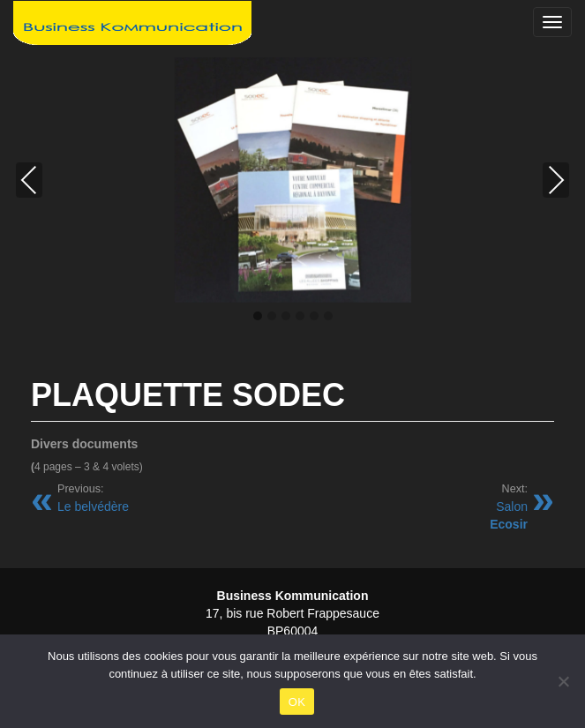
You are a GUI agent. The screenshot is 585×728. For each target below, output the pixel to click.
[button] (258, 317)
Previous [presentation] (29, 180)
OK (297, 702)
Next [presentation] (556, 180)
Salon (509, 507)
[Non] (563, 681)
